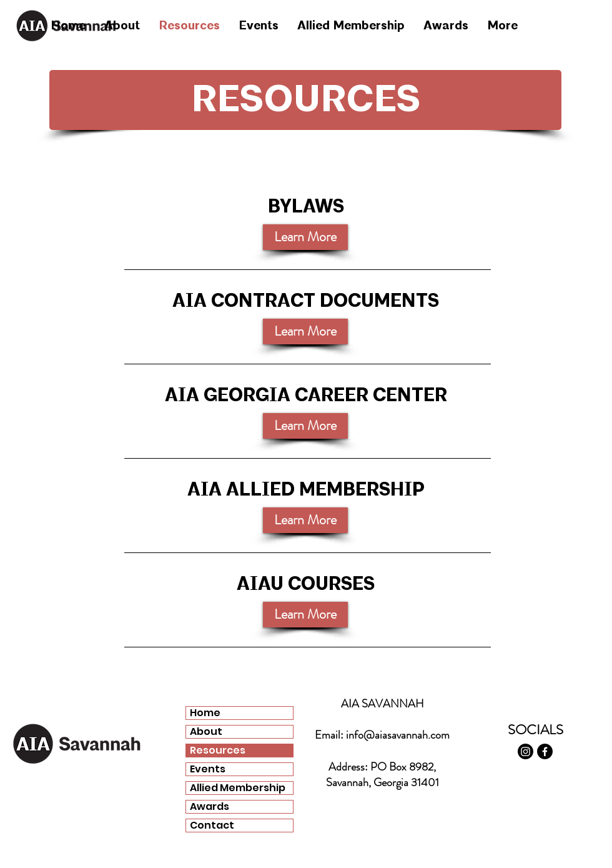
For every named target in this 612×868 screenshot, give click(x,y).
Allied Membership (238, 788)
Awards (210, 807)
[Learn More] (305, 332)
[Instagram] (526, 751)
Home (205, 713)
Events (208, 769)
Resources (218, 751)
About (206, 732)
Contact (212, 826)
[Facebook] (545, 751)
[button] (305, 237)
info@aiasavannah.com (398, 735)
